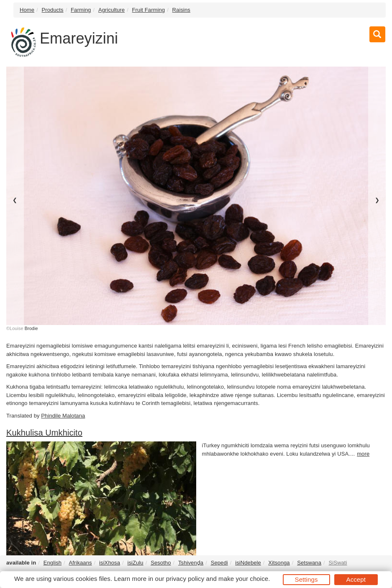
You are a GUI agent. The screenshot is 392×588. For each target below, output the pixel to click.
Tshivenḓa (191, 563)
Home (27, 10)
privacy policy (185, 579)
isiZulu (135, 563)
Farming (81, 10)
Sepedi (219, 563)
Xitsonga (279, 563)
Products (53, 10)
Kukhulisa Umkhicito (44, 433)
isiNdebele (248, 563)
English (53, 563)
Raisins (181, 10)
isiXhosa (110, 563)
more (363, 454)
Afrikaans (81, 563)
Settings (306, 579)
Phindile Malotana (63, 416)
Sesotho (161, 563)
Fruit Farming (149, 10)
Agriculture (111, 10)
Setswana (309, 563)
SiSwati (338, 563)
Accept (356, 579)
